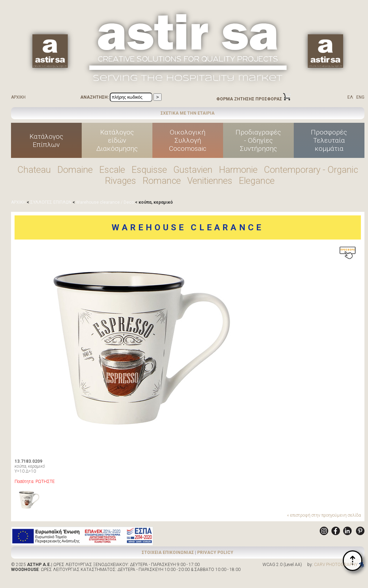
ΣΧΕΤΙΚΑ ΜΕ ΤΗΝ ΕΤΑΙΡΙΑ (188, 113)
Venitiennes (210, 181)
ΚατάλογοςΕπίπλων (46, 141)
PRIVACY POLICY (215, 553)
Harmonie (238, 170)
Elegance (257, 181)
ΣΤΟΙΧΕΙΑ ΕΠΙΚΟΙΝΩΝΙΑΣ (168, 553)
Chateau (34, 170)
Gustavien (193, 170)
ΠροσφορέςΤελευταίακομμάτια (329, 140)
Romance (162, 181)
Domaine (75, 170)
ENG (360, 97)
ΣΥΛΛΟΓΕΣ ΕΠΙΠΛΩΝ (51, 202)
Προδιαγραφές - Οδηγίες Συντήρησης (258, 140)
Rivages (120, 181)
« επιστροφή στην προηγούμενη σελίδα (324, 515)
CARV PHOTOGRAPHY (339, 565)
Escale (112, 170)
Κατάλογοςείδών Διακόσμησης (117, 140)
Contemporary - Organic (311, 170)
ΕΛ (350, 97)
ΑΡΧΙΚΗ (18, 97)
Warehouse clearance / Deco (105, 202)
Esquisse (149, 170)
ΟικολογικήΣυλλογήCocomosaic (188, 140)
